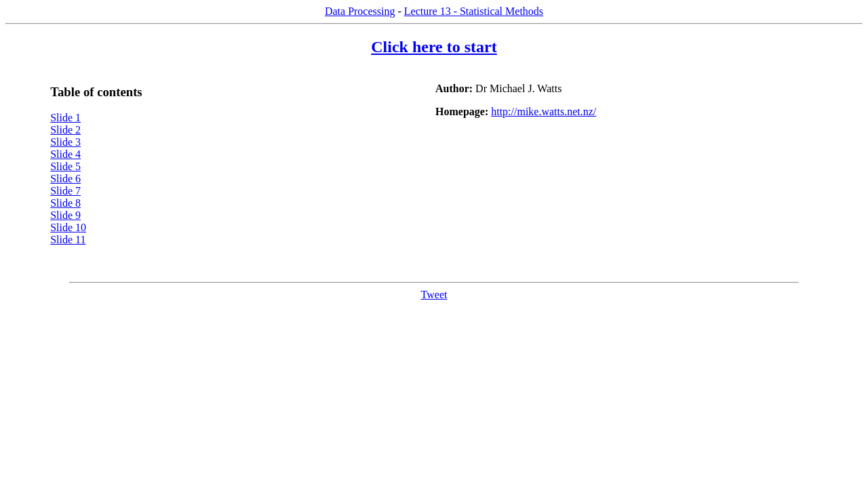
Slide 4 (65, 154)
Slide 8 (65, 203)
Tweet (434, 294)
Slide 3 (65, 142)
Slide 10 (68, 227)
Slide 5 (65, 166)
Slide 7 (65, 191)
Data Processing (360, 11)
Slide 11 (68, 240)
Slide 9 (65, 215)
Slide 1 (65, 118)
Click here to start (434, 47)
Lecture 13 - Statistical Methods (474, 11)
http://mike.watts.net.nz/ (544, 111)
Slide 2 (65, 130)
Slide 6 (65, 179)
